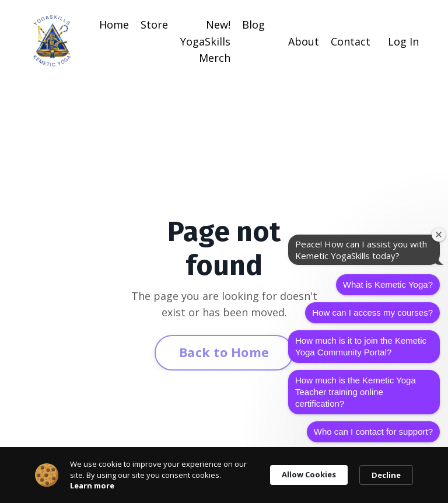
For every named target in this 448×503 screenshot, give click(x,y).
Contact (351, 41)
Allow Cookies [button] (309, 474)
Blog (253, 25)
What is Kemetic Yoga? (388, 284)
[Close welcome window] (439, 235)
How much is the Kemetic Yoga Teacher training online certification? (356, 392)
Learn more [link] (92, 485)
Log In (403, 41)
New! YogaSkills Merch (205, 41)
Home (114, 25)
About (304, 41)
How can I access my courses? (372, 312)
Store (154, 25)
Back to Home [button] (224, 352)
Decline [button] (386, 475)
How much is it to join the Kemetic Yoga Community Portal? (361, 346)
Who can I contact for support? (373, 432)
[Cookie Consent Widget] (224, 475)
